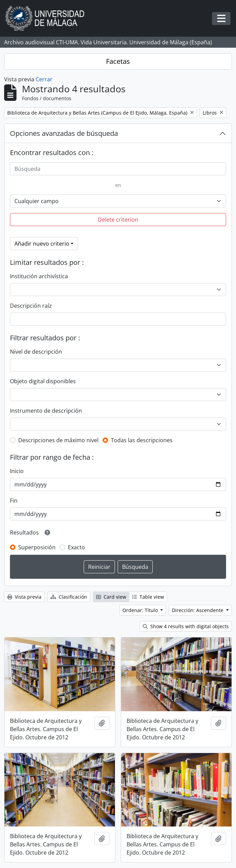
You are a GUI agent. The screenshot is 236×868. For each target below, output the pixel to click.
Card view (111, 597)
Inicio (17, 471)
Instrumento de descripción (46, 411)
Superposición (37, 547)
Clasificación (69, 597)
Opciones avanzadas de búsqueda (64, 133)
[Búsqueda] (118, 169)
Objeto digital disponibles (43, 381)
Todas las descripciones (142, 440)
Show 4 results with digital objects (186, 626)
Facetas (118, 61)
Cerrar (44, 79)
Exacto (76, 547)
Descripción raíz (31, 306)
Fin (14, 501)
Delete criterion (118, 220)
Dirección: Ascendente (198, 610)
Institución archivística (39, 276)
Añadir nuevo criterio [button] (42, 244)
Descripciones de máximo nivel (58, 440)
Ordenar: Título (141, 610)
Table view (148, 597)
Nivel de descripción (36, 352)
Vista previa (24, 597)
